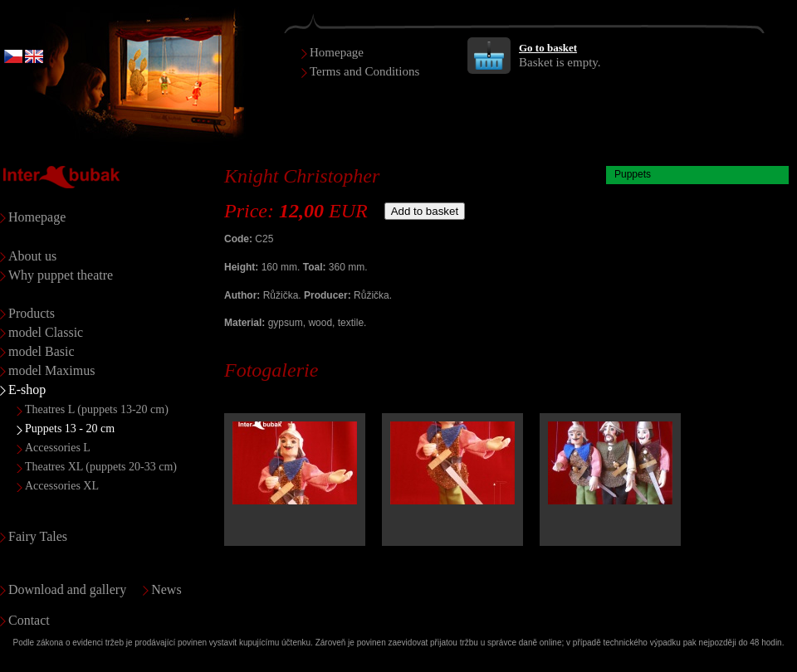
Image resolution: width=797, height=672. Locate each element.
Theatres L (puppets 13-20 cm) (97, 409)
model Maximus (51, 370)
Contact (29, 620)
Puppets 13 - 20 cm (70, 429)
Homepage (337, 52)
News (166, 589)
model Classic (46, 332)
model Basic (42, 351)
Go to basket (548, 48)
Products (32, 313)
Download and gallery (67, 589)
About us (32, 256)
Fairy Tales (38, 536)
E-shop (27, 390)
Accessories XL (62, 486)
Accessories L (58, 448)
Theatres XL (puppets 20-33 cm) (101, 467)
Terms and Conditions (364, 71)
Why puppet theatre (61, 275)
